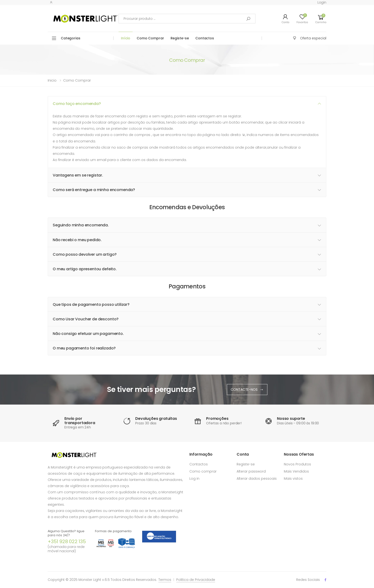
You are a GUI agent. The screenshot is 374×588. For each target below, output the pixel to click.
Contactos (205, 38)
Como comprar (77, 80)
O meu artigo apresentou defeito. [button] (85, 269)
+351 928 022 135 (67, 541)
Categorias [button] (71, 38)
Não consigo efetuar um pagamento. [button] (88, 334)
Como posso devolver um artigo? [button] (85, 254)
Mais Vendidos (296, 471)
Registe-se (180, 38)
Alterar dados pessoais (257, 479)
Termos (165, 580)
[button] (321, 18)
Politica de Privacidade (196, 580)
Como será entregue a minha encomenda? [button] (94, 190)
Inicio (52, 80)
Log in (194, 479)
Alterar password (251, 471)
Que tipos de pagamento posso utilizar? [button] (91, 304)
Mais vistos (293, 479)
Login (322, 2)
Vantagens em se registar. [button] (78, 175)
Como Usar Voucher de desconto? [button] (86, 319)
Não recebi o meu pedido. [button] (77, 240)
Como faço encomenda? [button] (77, 104)
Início (126, 38)
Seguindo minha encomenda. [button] (81, 225)
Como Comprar (150, 38)
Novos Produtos (297, 464)
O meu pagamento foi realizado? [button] (84, 348)
